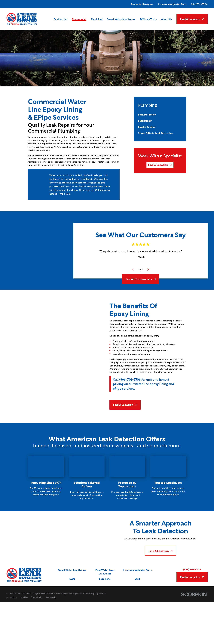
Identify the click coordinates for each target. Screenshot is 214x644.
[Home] (22, 19)
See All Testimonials (141, 279)
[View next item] (148, 269)
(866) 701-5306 (61, 193)
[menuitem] (61, 19)
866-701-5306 (199, 4)
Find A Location (192, 19)
